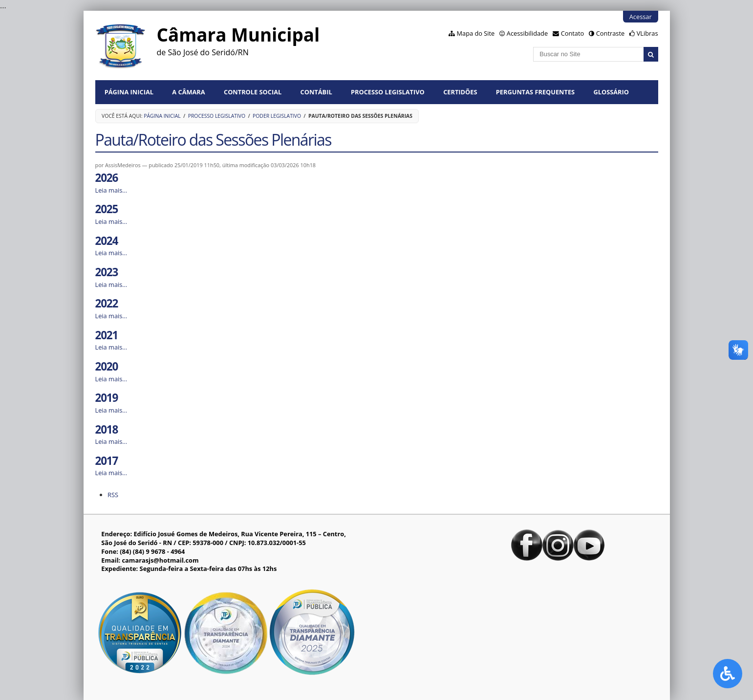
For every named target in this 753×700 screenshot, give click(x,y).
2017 (107, 461)
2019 (107, 398)
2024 (107, 241)
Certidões (460, 92)
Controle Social (253, 92)
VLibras (647, 33)
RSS (113, 495)
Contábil (316, 92)
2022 (107, 303)
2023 (107, 272)
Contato (573, 33)
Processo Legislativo (388, 92)
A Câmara (188, 92)
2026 (107, 178)
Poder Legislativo (277, 116)
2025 (107, 209)
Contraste (610, 33)
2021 (107, 335)
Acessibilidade (527, 33)
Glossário (611, 92)
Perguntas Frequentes (535, 92)
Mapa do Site (476, 33)
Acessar (641, 17)
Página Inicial (129, 92)
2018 (107, 429)
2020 (107, 366)
